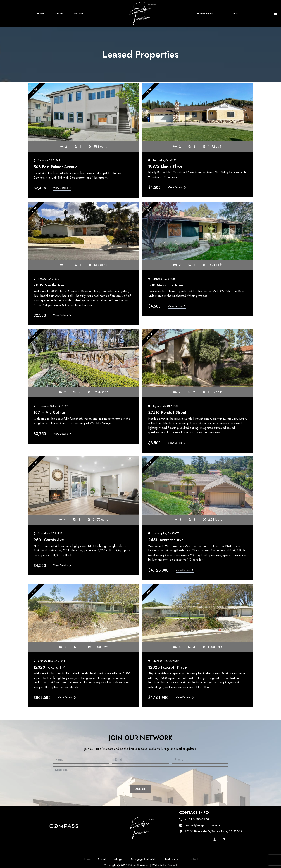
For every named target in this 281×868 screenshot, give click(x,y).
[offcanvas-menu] (275, 14)
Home (41, 14)
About (59, 14)
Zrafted (172, 865)
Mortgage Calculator (144, 859)
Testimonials (205, 14)
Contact (236, 14)
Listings (80, 14)
